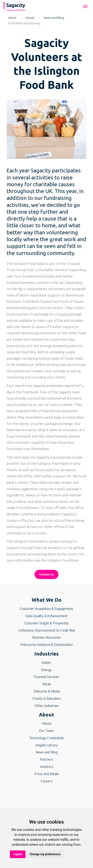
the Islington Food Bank (60, 560)
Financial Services (46, 677)
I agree (18, 854)
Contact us (46, 574)
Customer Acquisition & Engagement (46, 609)
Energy (46, 670)
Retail (47, 684)
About (30, 18)
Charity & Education (46, 698)
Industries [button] (47, 654)
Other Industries (47, 706)
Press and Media (46, 774)
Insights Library (46, 745)
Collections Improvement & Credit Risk (47, 630)
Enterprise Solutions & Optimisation (47, 645)
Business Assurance (46, 637)
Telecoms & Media (46, 691)
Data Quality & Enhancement (46, 616)
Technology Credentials (46, 738)
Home (12, 18)
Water (46, 663)
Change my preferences (45, 854)
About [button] (46, 715)
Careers (46, 781)
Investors (47, 767)
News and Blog (54, 18)
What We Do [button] (47, 600)
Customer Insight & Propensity (46, 623)
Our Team (46, 731)
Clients (47, 723)
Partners (46, 759)
